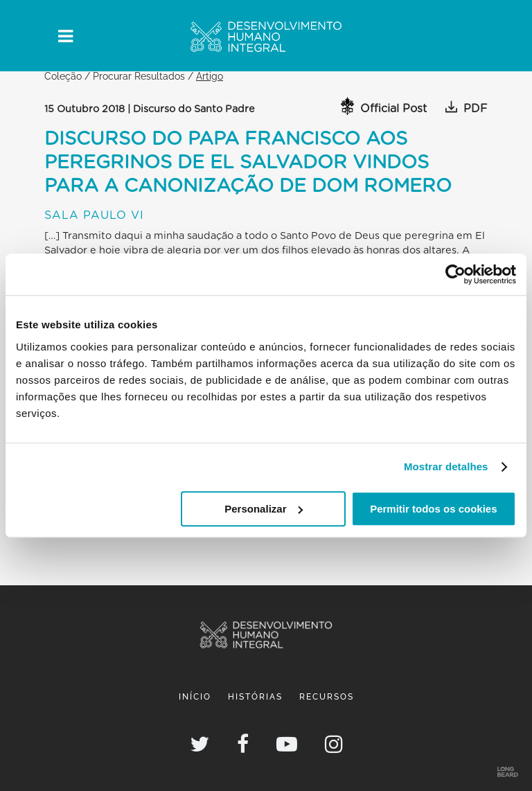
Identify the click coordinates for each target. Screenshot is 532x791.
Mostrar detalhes (446, 466)
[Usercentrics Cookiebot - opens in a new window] (455, 274)
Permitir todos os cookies (433, 509)
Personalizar (264, 509)
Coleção (63, 76)
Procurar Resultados (139, 76)
